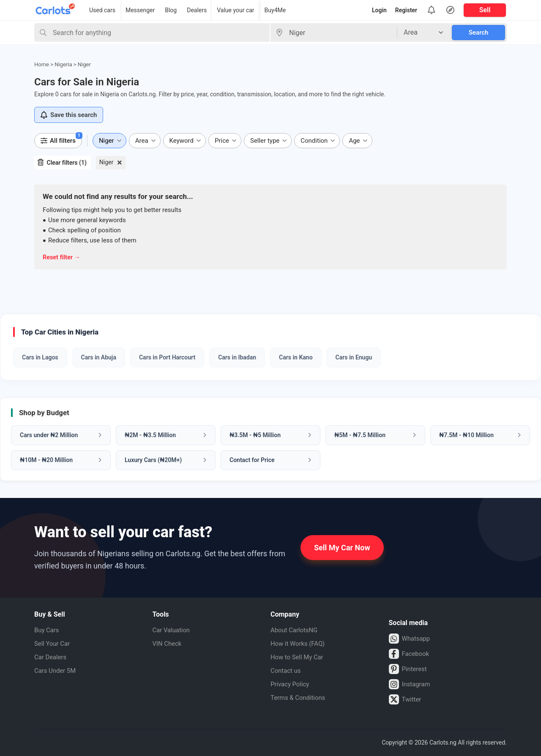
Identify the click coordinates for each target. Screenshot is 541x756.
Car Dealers (52, 657)
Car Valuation (173, 630)
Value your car (235, 10)
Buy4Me (275, 10)
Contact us (287, 670)
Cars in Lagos (40, 357)
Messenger (140, 10)
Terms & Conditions (300, 697)
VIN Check (168, 643)
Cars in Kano (296, 357)
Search (479, 33)
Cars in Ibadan (237, 357)
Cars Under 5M (57, 670)
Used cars (102, 10)
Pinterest (409, 669)
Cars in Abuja (99, 357)
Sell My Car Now (342, 547)
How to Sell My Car (299, 657)
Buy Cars (48, 630)
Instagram (411, 684)
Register (406, 10)
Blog (171, 10)
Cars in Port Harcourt (167, 357)
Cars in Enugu (354, 357)
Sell (485, 10)
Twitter (406, 699)
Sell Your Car (53, 643)
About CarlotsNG (296, 630)
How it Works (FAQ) (300, 643)
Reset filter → (62, 257)
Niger (106, 162)
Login (379, 10)
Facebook (410, 653)
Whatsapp (411, 638)
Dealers (197, 10)
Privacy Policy (291, 684)
